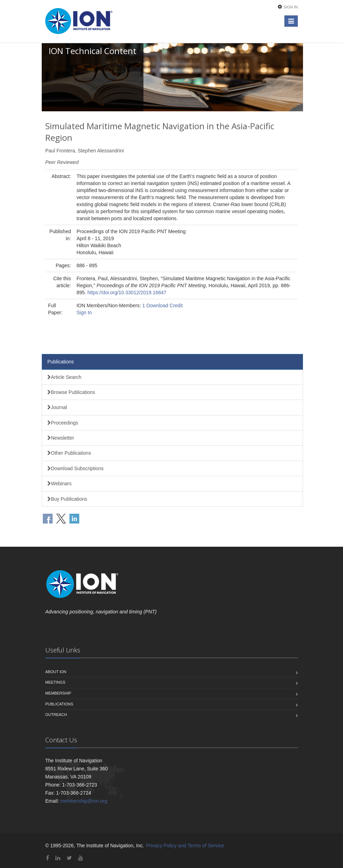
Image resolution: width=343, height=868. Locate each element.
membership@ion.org (84, 801)
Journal (57, 407)
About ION (56, 672)
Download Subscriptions (75, 468)
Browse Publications (71, 392)
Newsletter (61, 438)
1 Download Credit (163, 305)
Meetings (55, 682)
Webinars (59, 484)
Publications (61, 362)
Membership (58, 693)
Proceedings (63, 423)
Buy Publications (67, 499)
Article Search (64, 377)
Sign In (291, 7)
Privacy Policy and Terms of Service (185, 846)
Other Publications (69, 453)
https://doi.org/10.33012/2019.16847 (127, 292)
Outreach (56, 715)
